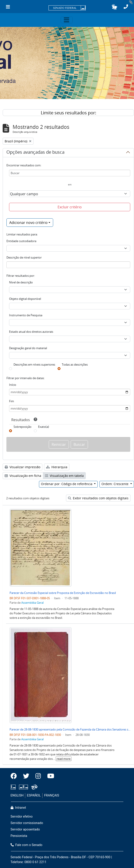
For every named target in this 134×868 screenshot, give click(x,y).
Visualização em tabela (64, 476)
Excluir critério (70, 207)
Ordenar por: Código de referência (67, 484)
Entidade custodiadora (21, 241)
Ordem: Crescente (115, 484)
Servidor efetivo (22, 817)
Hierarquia (57, 467)
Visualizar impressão (22, 467)
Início (13, 385)
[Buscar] (70, 173)
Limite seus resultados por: (68, 113)
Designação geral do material (28, 348)
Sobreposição (22, 427)
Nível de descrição (21, 282)
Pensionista (19, 836)
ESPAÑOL (34, 795)
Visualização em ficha (23, 476)
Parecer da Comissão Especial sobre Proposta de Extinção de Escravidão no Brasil (63, 593)
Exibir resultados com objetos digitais (98, 498)
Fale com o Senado (27, 845)
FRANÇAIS (52, 795)
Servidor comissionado (27, 823)
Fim (12, 401)
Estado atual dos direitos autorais (31, 332)
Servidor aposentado (25, 829)
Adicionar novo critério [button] (28, 223)
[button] (114, 7)
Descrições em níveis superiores (34, 364)
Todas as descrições (75, 364)
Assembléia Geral (32, 603)
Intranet (18, 808)
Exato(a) (44, 427)
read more (64, 759)
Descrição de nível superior (24, 257)
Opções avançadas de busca (35, 153)
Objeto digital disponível (25, 299)
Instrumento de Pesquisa (26, 315)
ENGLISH (17, 795)
